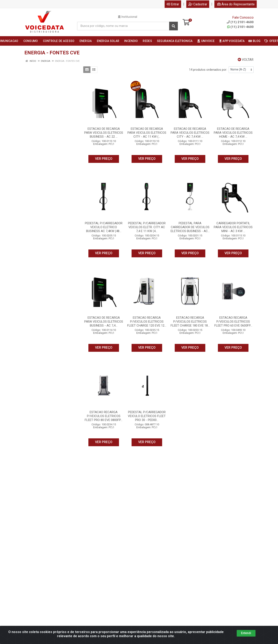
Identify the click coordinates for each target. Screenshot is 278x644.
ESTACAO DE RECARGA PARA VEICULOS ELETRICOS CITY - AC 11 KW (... (147, 133)
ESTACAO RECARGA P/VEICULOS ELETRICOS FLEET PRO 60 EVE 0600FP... (233, 322)
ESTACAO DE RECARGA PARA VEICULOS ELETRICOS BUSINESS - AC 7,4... (104, 322)
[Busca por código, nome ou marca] (123, 26)
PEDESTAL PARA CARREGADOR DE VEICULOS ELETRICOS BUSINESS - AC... (190, 227)
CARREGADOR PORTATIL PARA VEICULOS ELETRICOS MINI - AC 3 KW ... (233, 227)
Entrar (173, 4)
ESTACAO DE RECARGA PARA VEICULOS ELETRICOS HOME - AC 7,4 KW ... (233, 133)
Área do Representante (236, 4)
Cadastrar (198, 4)
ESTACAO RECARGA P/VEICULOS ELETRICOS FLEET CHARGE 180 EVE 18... (190, 322)
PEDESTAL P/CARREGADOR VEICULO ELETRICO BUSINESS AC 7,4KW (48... (104, 227)
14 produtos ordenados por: (208, 70)
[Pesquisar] (173, 26)
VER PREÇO (104, 159)
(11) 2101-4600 (240, 27)
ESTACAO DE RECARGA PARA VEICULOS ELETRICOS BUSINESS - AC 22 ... (104, 133)
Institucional (128, 17)
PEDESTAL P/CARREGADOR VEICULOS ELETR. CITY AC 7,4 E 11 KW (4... (147, 227)
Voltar (246, 60)
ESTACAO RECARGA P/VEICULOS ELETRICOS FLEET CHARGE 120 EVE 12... (147, 322)
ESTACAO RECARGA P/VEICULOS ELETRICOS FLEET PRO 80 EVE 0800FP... (104, 416)
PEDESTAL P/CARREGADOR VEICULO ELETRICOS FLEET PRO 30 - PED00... (147, 416)
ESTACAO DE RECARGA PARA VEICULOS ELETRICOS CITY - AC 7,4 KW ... (190, 133)
